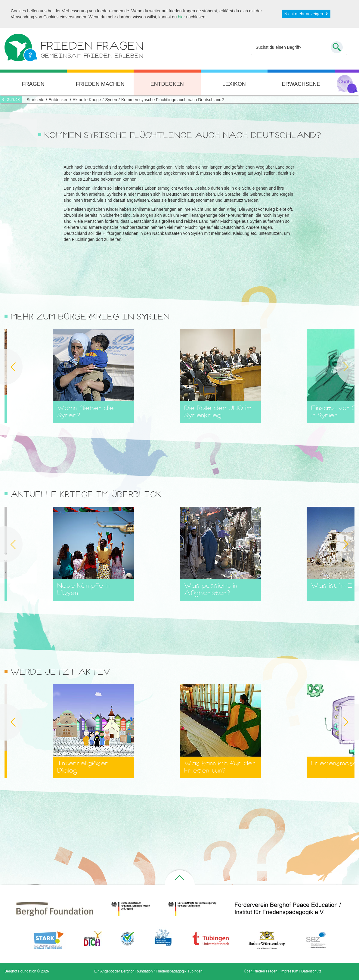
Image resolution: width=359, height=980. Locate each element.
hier (181, 17)
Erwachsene (301, 84)
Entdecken (167, 84)
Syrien (111, 100)
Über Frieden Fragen (260, 971)
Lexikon (234, 84)
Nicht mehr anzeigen (304, 14)
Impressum (289, 971)
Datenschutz (311, 971)
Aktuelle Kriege (87, 100)
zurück (13, 99)
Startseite (35, 100)
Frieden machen (100, 84)
